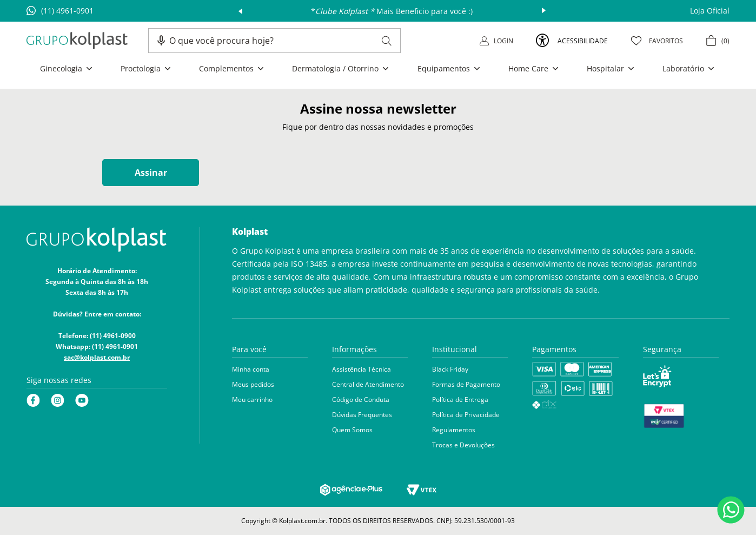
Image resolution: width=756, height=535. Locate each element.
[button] (161, 41)
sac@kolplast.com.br (97, 357)
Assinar (151, 173)
